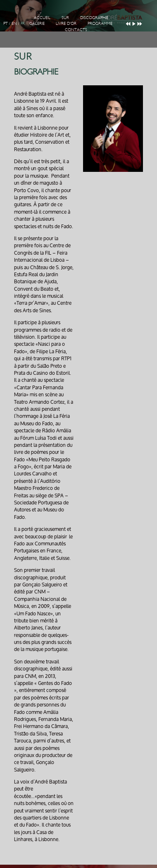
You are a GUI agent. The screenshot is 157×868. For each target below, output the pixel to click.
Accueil (42, 18)
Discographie (94, 18)
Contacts (76, 30)
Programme (100, 24)
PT (6, 24)
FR (23, 24)
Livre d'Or (66, 24)
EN (14, 24)
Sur (65, 18)
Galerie (37, 24)
